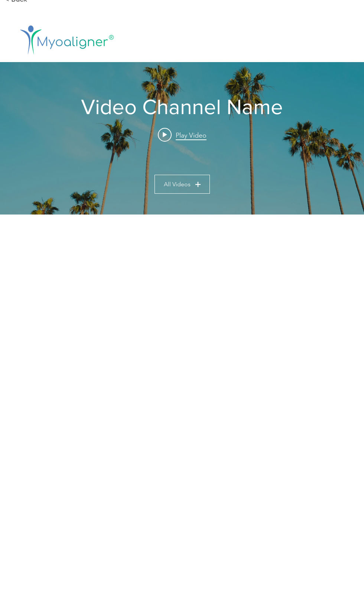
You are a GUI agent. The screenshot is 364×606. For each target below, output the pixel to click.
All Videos (182, 184)
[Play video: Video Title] (182, 135)
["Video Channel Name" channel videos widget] (182, 138)
